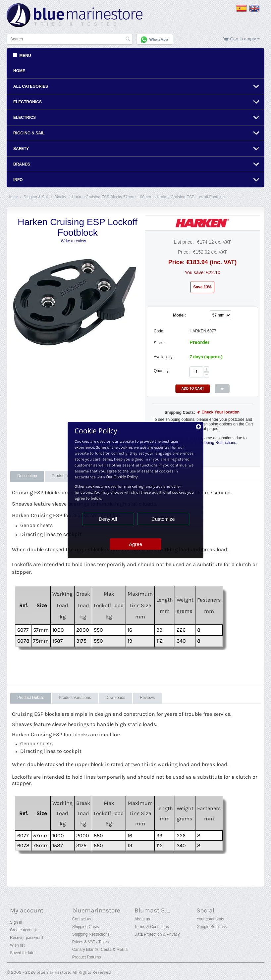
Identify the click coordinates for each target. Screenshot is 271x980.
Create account (23, 930)
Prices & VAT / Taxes (90, 942)
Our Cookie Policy (122, 477)
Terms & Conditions (152, 927)
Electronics (27, 102)
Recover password (26, 938)
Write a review (74, 241)
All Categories (31, 86)
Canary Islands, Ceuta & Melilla (100, 950)
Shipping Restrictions (91, 934)
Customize (163, 519)
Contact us (82, 919)
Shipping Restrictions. (218, 443)
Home (19, 71)
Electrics (25, 118)
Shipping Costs (86, 927)
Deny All (108, 519)
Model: (179, 315)
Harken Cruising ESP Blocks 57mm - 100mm (111, 197)
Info (18, 180)
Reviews (147, 698)
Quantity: (162, 371)
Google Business (212, 927)
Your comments (210, 919)
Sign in (16, 922)
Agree (135, 544)
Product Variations (75, 698)
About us (142, 919)
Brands (22, 164)
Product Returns (87, 957)
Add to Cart (193, 389)
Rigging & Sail (29, 133)
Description (27, 476)
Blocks (60, 197)
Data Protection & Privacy (157, 934)
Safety (21, 149)
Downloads (115, 698)
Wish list (17, 945)
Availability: (164, 357)
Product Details (31, 698)
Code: (159, 331)
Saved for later (23, 953)
